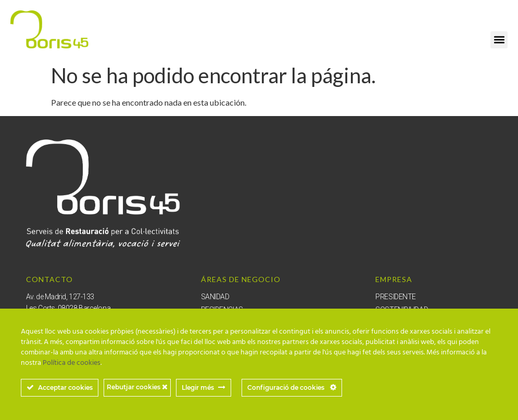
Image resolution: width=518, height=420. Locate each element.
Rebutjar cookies (137, 387)
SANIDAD (215, 297)
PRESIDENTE (396, 297)
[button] (499, 40)
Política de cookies (72, 363)
